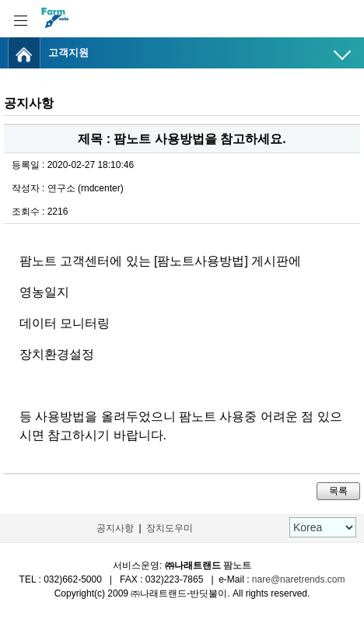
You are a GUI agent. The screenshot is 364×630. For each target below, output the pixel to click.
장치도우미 (170, 528)
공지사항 (115, 528)
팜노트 (237, 565)
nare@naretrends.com (299, 579)
